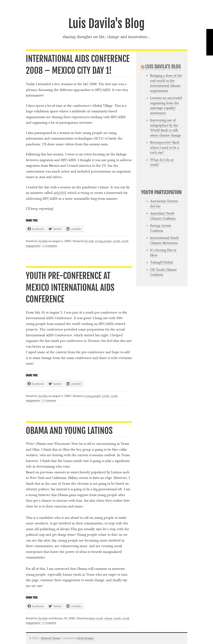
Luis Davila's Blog (106, 24)
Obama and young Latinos (69, 431)
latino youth (96, 618)
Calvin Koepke (85, 638)
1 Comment (49, 400)
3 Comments (50, 246)
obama (108, 618)
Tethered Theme (50, 638)
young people (103, 241)
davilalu (43, 241)
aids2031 (60, 193)
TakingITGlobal (161, 262)
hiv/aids (89, 241)
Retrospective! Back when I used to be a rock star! (165, 148)
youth (116, 241)
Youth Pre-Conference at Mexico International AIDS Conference (70, 287)
